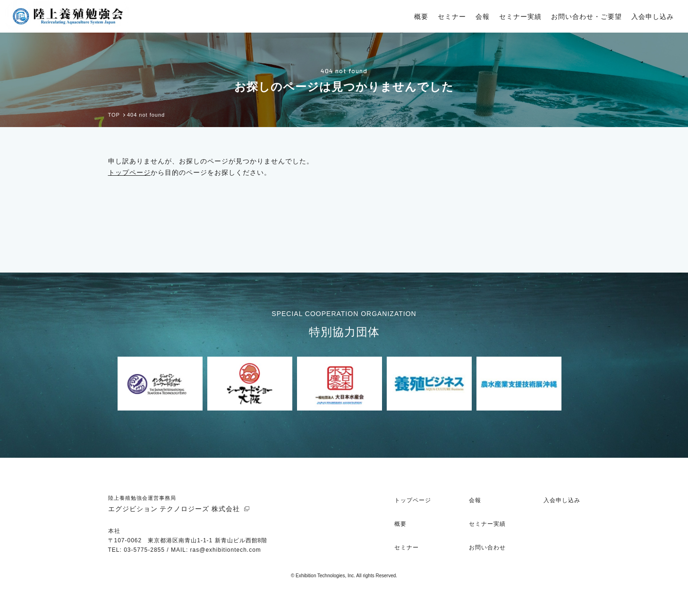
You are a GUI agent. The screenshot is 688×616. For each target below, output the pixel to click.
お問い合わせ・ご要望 (586, 17)
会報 (483, 17)
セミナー (452, 17)
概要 (421, 17)
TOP (114, 115)
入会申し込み (653, 17)
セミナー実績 (520, 17)
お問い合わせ (487, 548)
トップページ (129, 172)
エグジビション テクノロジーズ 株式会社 (174, 509)
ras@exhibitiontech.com (226, 550)
